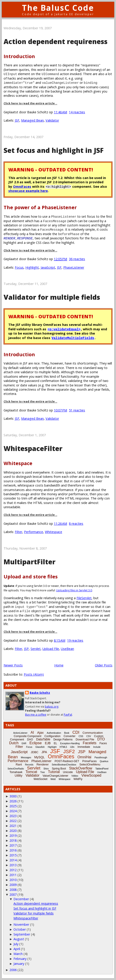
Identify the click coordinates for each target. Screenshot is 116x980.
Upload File (51, 649)
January (19, 964)
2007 (13, 895)
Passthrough (101, 758)
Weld (53, 779)
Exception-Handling (70, 743)
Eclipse (36, 743)
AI (32, 732)
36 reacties (77, 259)
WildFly (78, 779)
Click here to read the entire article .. (30, 103)
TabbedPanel (102, 769)
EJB (48, 743)
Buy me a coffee (36, 715)
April (17, 949)
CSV (89, 736)
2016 (13, 850)
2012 (13, 870)
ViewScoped (91, 775)
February (20, 959)
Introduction (19, 56)
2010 (13, 880)
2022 (13, 821)
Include (97, 747)
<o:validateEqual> (64, 329)
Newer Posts (13, 665)
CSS (81, 736)
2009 (13, 885)
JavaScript (48, 267)
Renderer (43, 764)
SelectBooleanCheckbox (64, 765)
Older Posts (104, 665)
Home (59, 665)
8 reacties (76, 524)
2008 (13, 890)
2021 (13, 826)
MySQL (40, 757)
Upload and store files (31, 576)
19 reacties (75, 640)
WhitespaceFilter (33, 448)
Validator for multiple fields (52, 297)
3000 (13, 796)
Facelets (90, 743)
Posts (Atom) (34, 674)
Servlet (36, 649)
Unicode (68, 772)
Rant (19, 764)
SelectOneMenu (90, 764)
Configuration (52, 736)
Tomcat (31, 772)
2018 (13, 840)
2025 (13, 806)
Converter (69, 736)
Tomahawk (16, 772)
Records (29, 765)
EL (56, 743)
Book (67, 733)
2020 (13, 831)
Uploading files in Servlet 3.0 (74, 590)
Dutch (14, 743)
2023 (13, 816)
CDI (76, 732)
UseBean (67, 649)
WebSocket (40, 779)
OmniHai (84, 757)
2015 (13, 855)
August (19, 939)
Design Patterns (63, 740)
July (16, 944)
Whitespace (18, 463)
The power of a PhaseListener (40, 207)
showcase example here (28, 191)
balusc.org (52, 707)
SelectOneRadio (16, 769)
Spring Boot (59, 769)
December (21, 899)
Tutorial (54, 772)
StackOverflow (81, 768)
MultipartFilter (30, 562)
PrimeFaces (90, 761)
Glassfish (40, 747)
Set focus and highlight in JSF (54, 150)
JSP (26, 649)
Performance (34, 532)
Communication (93, 733)
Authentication (54, 733)
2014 (13, 860)
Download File (85, 739)
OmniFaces (22, 187)
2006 (13, 970)
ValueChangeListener (56, 776)
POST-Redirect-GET (67, 761)
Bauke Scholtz (40, 693)
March (18, 954)
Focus (19, 267)
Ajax (40, 732)
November (21, 924)
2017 (13, 845)
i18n (72, 747)
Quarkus (104, 761)
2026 (13, 801)
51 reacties (77, 410)
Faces (103, 743)
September (22, 934)
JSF (17, 120)
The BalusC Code (58, 8)
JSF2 (69, 751)
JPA (44, 752)
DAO (30, 740)
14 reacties (77, 112)
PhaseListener (74, 267)
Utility (19, 776)
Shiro (46, 769)
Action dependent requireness (56, 41)
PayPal (68, 715)
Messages (26, 758)
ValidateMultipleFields (73, 338)
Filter (19, 532)
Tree (42, 772)
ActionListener (20, 733)
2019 (13, 836)
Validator (52, 120)
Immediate (84, 747)
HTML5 (63, 747)
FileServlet (84, 598)
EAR (24, 743)
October (20, 929)
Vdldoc (75, 776)
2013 (13, 865)
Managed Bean (32, 120)
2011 (13, 875)
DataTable (43, 739)
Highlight (32, 267)
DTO (101, 739)
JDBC (35, 752)
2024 (13, 811)
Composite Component (27, 736)
